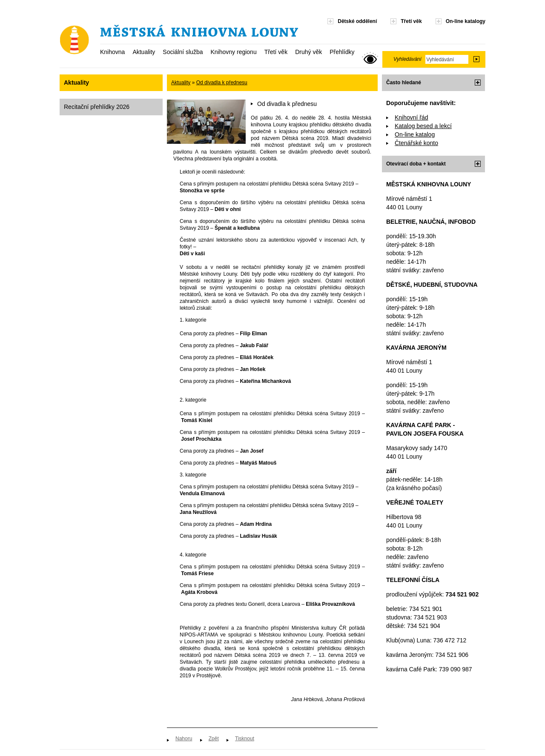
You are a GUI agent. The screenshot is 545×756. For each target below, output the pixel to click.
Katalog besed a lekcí (423, 126)
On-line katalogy (466, 21)
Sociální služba (183, 52)
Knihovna (112, 52)
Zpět (214, 739)
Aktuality (144, 52)
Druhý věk (308, 52)
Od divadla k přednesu (222, 83)
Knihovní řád (412, 117)
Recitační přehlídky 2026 (97, 107)
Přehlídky (342, 52)
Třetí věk (276, 52)
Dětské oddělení (357, 21)
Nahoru (184, 739)
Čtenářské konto (416, 143)
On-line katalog (415, 134)
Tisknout (245, 739)
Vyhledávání (407, 59)
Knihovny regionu (233, 52)
